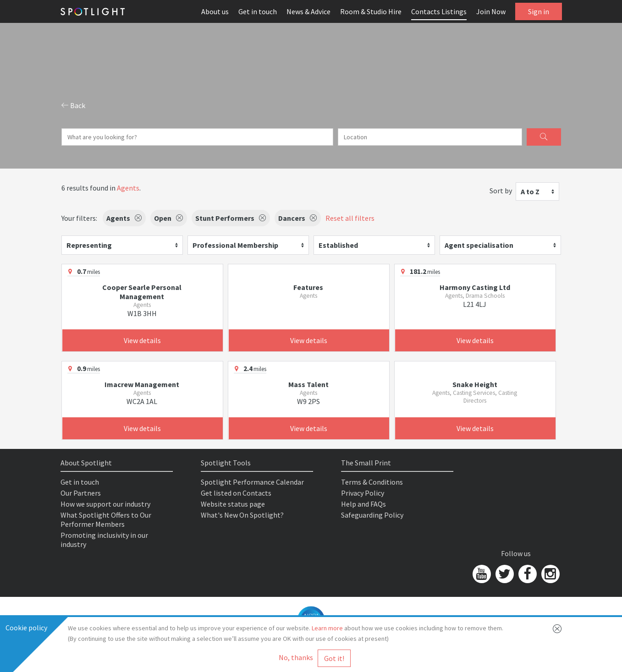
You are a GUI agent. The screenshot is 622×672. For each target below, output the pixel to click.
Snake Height (475, 384)
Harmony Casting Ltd (475, 287)
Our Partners (81, 493)
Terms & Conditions (372, 482)
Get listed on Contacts (236, 493)
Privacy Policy (363, 493)
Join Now (491, 11)
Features (308, 287)
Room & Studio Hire (371, 11)
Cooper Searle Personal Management (142, 292)
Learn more (327, 628)
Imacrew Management (142, 384)
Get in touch (258, 11)
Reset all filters (350, 218)
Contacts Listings (439, 11)
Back (73, 105)
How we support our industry (105, 504)
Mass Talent (308, 384)
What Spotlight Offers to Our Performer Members (106, 519)
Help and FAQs (363, 504)
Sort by (501, 191)
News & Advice (308, 11)
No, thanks (296, 657)
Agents (128, 188)
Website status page (233, 504)
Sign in (539, 11)
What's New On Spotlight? (242, 515)
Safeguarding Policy (372, 515)
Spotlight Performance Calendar (252, 482)
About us (215, 11)
